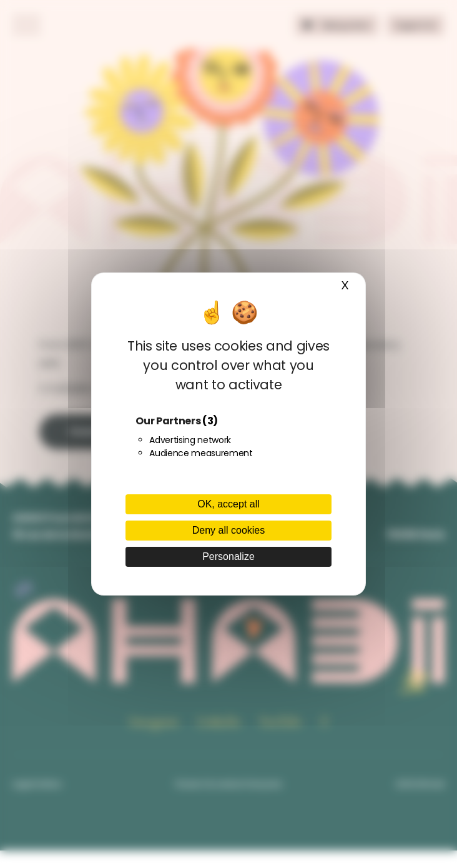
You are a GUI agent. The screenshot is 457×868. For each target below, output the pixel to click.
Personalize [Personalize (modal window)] (228, 556)
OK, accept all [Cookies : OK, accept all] (228, 504)
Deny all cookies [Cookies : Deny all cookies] (229, 530)
